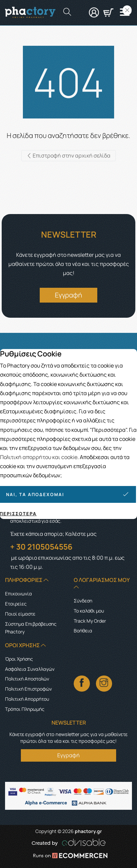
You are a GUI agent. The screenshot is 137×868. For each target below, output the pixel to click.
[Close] (127, 10)
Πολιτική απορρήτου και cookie (39, 457)
